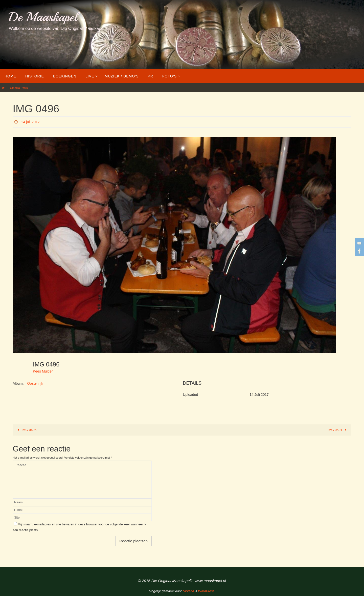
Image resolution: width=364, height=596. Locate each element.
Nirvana (188, 591)
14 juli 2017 (31, 122)
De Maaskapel (43, 17)
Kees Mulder (43, 371)
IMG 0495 (27, 430)
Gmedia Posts (19, 88)
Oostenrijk (35, 383)
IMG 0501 (337, 430)
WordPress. (207, 591)
